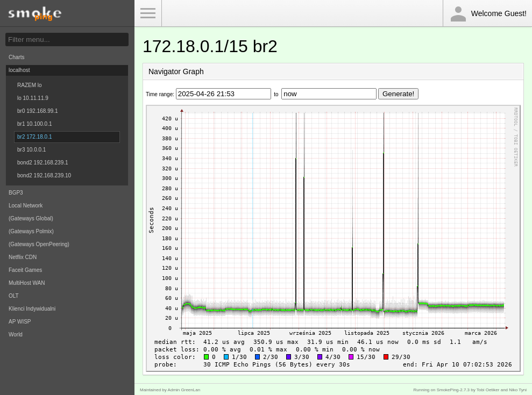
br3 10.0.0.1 (31, 150)
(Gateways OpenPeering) (39, 244)
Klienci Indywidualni (32, 309)
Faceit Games (25, 270)
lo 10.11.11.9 (33, 98)
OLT (14, 296)
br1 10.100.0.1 (35, 124)
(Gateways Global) (31, 218)
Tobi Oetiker (488, 390)
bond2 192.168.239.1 (43, 163)
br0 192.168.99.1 (38, 111)
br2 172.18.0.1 (35, 137)
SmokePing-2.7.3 (453, 390)
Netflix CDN (23, 257)
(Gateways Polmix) (31, 231)
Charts (16, 57)
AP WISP (20, 322)
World (16, 335)
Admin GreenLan (184, 390)
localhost (19, 70)
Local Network (26, 206)
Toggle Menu (148, 13)
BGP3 (16, 193)
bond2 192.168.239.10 (44, 175)
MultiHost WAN (27, 283)
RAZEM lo (30, 85)
